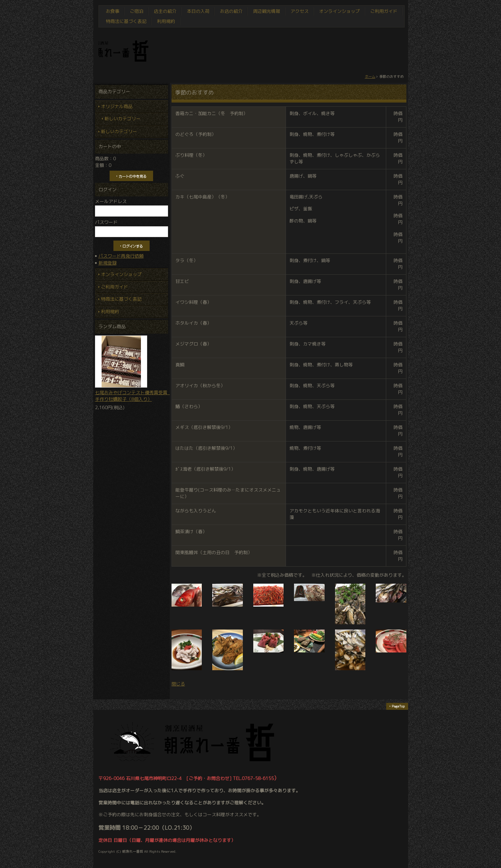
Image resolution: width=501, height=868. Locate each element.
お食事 (113, 11)
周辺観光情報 (267, 11)
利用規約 (166, 21)
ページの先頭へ (397, 706)
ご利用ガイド (384, 11)
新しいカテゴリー (122, 119)
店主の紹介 (165, 11)
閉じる (178, 684)
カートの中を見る (131, 176)
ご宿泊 (137, 11)
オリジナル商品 (117, 106)
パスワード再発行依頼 (121, 256)
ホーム (370, 76)
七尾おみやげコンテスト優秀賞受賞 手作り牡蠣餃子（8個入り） (132, 369)
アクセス (300, 11)
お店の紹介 (231, 11)
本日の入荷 (198, 11)
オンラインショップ (339, 11)
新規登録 (108, 263)
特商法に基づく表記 (126, 21)
